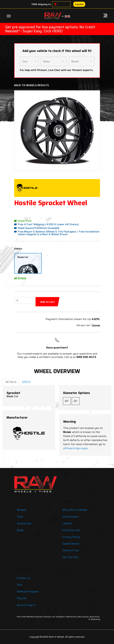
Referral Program (28, 591)
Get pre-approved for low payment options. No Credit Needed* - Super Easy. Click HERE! (50, 29)
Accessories (24, 523)
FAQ (19, 585)
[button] (24, 131)
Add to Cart (48, 302)
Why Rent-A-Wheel (75, 510)
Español (79, 4)
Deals (20, 530)
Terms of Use (71, 550)
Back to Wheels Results (31, 85)
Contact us (24, 578)
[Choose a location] (55, 4)
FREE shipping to (41, 4)
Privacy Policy (71, 537)
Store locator (70, 517)
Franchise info (71, 530)
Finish (18, 249)
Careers (67, 523)
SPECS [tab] (26, 382)
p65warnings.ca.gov (76, 448)
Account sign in (26, 605)
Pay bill (22, 598)
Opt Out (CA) (70, 557)
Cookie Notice (71, 544)
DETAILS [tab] (11, 382)
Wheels (22, 510)
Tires (20, 517)
